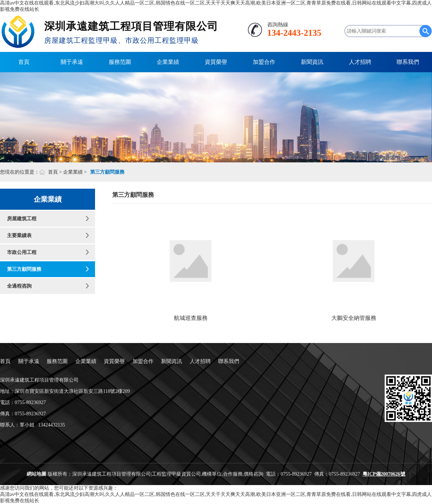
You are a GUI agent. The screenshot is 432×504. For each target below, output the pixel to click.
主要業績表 (19, 236)
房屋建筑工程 (22, 219)
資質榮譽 (216, 62)
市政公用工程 (22, 252)
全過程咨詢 (19, 286)
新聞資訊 (312, 62)
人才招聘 (360, 62)
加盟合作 (264, 62)
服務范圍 (120, 62)
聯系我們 (408, 62)
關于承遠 (72, 62)
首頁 (24, 62)
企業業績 (168, 62)
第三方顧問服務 (24, 269)
